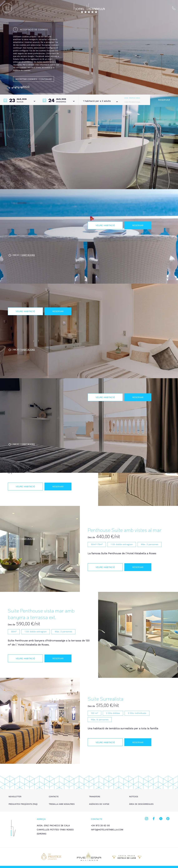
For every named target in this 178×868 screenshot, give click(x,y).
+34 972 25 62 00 (100, 825)
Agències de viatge (99, 804)
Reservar (164, 100)
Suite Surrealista (106, 699)
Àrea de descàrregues (141, 804)
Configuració (21, 87)
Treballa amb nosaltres (62, 804)
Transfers (95, 797)
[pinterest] (168, 819)
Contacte (54, 797)
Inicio (16, 633)
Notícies (134, 797)
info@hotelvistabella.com (107, 830)
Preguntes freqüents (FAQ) (23, 804)
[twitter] (161, 819)
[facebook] (154, 819)
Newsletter (15, 797)
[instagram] (146, 819)
